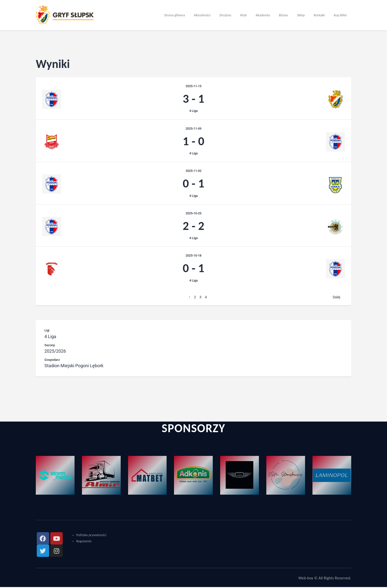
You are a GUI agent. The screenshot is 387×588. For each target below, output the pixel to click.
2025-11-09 (193, 129)
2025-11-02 (193, 171)
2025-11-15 (193, 86)
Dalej (336, 298)
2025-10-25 (193, 214)
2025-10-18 (193, 256)
